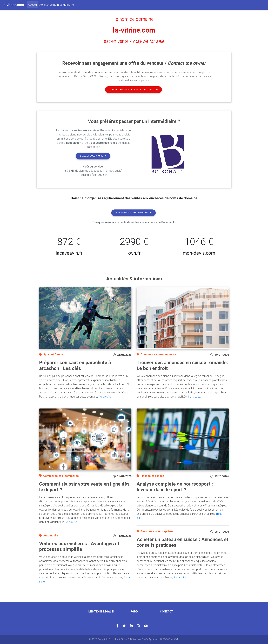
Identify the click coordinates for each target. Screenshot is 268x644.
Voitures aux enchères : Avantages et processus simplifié (79, 546)
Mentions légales (102, 612)
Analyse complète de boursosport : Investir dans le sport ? (175, 487)
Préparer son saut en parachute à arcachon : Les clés (75, 365)
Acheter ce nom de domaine (57, 5)
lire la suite (105, 397)
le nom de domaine (134, 19)
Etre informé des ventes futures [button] (134, 213)
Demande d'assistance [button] (93, 156)
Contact (167, 612)
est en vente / (134, 41)
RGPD (134, 612)
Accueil (33, 4)
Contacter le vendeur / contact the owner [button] (134, 89)
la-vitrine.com (134, 30)
